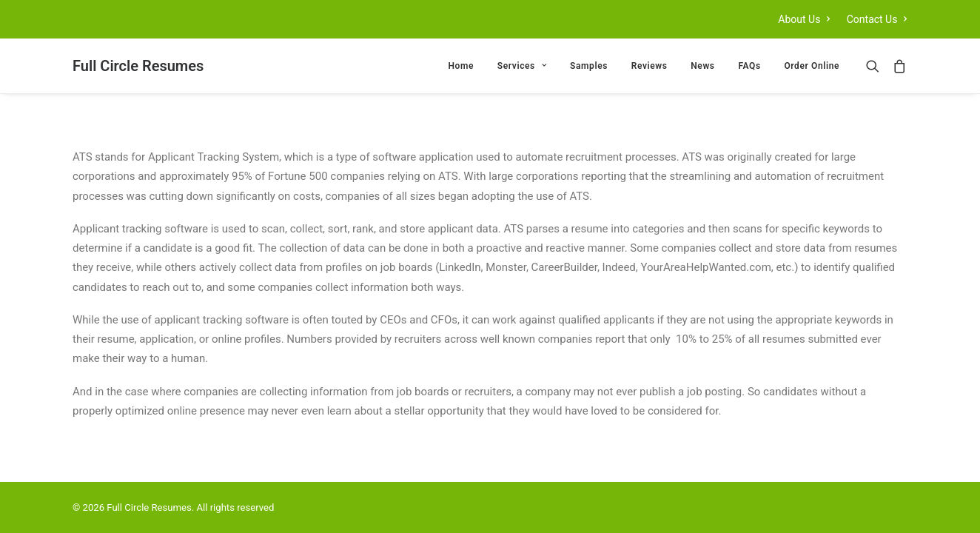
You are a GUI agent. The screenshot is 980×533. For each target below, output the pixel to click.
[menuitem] (808, 19)
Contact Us (877, 19)
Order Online (812, 66)
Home (462, 66)
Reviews (650, 66)
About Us (804, 19)
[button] (876, 66)
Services (522, 66)
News (702, 66)
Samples (589, 66)
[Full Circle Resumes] (138, 66)
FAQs (749, 66)
